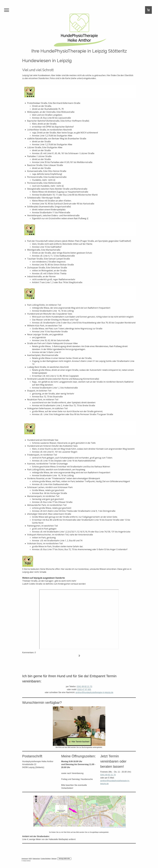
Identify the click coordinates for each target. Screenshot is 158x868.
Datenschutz (36, 859)
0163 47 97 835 (84, 689)
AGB (30, 859)
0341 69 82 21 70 (84, 687)
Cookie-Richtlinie (46, 859)
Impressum (25, 859)
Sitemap (54, 859)
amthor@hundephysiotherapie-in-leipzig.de (94, 692)
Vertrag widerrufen (64, 859)
